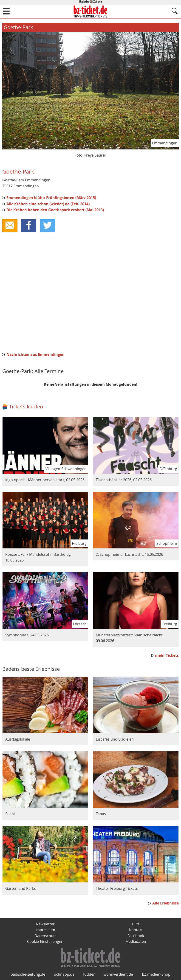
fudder (89, 974)
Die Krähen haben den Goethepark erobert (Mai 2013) (55, 210)
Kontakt (136, 930)
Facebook (136, 936)
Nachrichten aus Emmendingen (35, 354)
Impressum (45, 930)
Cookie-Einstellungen (45, 942)
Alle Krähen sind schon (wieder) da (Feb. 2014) (48, 204)
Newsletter (45, 924)
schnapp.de (64, 974)
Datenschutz (45, 936)
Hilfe (136, 924)
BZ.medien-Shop (156, 974)
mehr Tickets (167, 655)
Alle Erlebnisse (165, 903)
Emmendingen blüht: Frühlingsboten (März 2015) (51, 198)
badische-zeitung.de (28, 974)
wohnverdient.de (118, 974)
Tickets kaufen (26, 407)
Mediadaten (136, 942)
